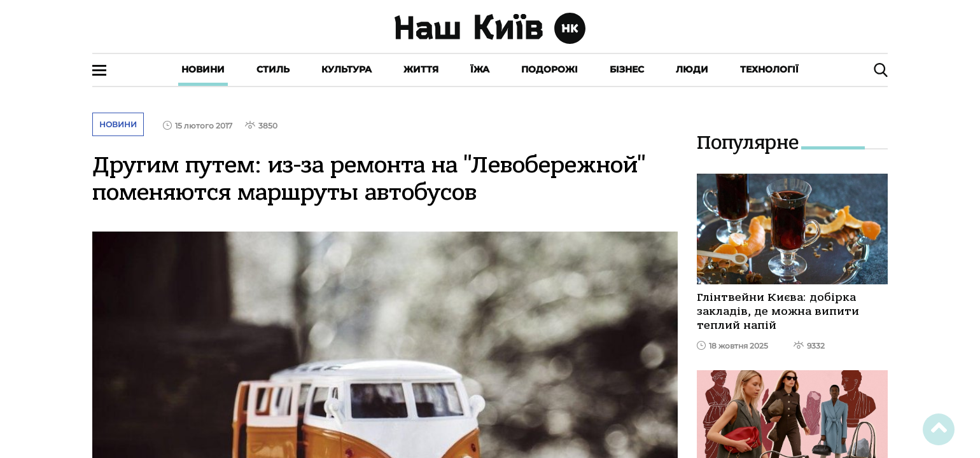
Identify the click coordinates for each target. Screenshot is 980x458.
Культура (346, 69)
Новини (203, 69)
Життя (421, 69)
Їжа (480, 69)
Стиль (273, 69)
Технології (769, 69)
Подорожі (549, 69)
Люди (692, 69)
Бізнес (627, 69)
